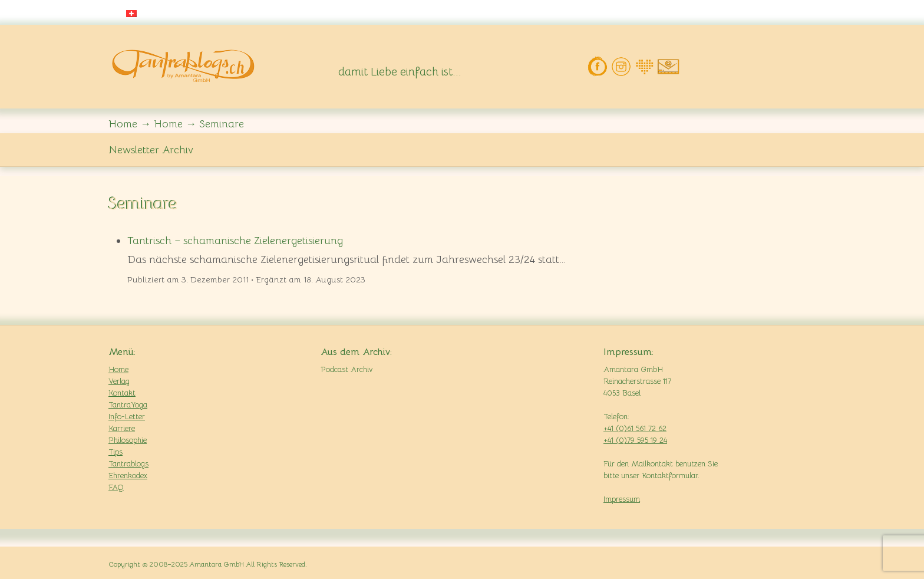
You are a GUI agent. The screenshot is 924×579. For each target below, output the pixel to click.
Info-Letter (127, 417)
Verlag (119, 381)
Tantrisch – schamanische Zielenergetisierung (235, 241)
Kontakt (122, 393)
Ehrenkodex (128, 476)
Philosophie (128, 440)
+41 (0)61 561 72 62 (635, 428)
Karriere (122, 428)
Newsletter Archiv (151, 150)
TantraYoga (128, 405)
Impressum (622, 499)
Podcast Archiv (346, 369)
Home (118, 369)
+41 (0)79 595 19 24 (635, 440)
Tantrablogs (128, 464)
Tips (115, 452)
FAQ (116, 487)
